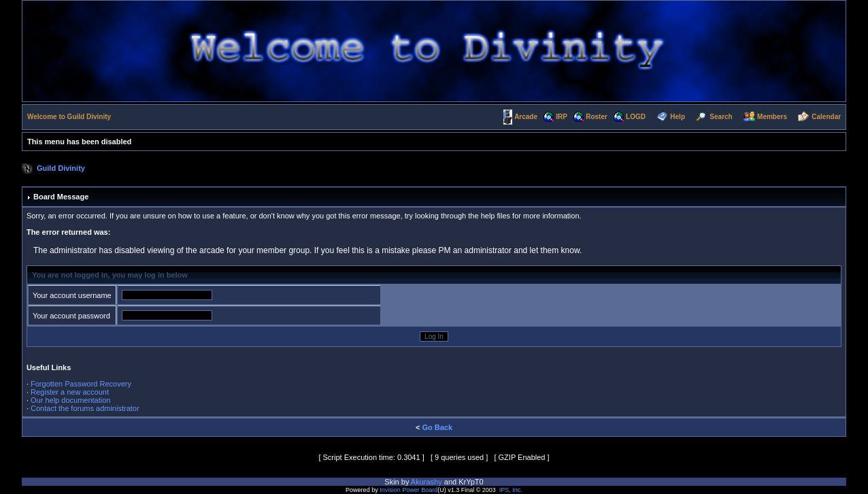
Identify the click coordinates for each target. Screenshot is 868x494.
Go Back (437, 427)
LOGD (636, 117)
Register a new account (70, 392)
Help (678, 117)
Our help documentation (70, 400)
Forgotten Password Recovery (81, 384)
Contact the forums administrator (85, 408)
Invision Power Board (408, 490)
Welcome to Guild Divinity (69, 117)
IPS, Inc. (511, 490)
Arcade (526, 117)
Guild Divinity (61, 168)
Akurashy (427, 482)
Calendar (826, 117)
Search (721, 117)
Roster (597, 117)
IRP (562, 117)
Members (772, 117)
